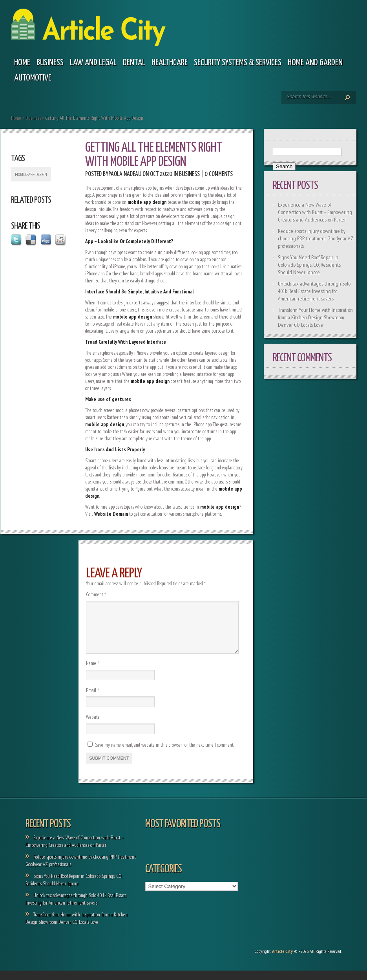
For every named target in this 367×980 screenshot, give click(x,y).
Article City (282, 961)
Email (92, 700)
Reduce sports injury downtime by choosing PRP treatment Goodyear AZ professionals (316, 238)
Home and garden (315, 63)
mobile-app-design (31, 174)
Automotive (33, 78)
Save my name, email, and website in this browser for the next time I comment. (164, 754)
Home (22, 63)
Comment (96, 594)
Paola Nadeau (125, 174)
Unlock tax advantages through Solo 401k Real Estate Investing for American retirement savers (314, 291)
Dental (134, 63)
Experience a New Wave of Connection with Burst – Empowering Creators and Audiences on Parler (315, 212)
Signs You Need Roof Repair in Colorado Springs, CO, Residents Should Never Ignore (309, 265)
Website (93, 726)
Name (92, 673)
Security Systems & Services (238, 63)
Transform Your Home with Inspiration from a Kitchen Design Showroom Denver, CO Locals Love (315, 317)
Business (50, 63)
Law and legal (93, 63)
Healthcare (170, 63)
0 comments (219, 174)
